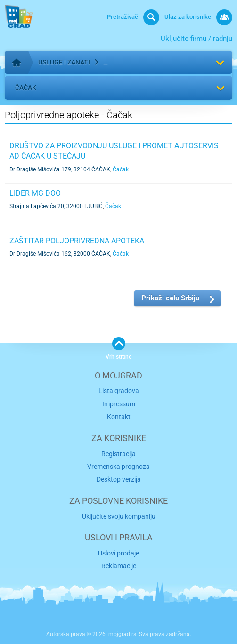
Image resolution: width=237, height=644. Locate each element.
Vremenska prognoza (118, 467)
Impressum (119, 404)
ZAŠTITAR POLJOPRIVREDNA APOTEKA (77, 241)
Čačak (26, 88)
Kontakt (119, 417)
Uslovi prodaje (118, 553)
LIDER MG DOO (35, 193)
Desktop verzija (119, 479)
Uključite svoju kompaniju (119, 516)
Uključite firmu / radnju (196, 39)
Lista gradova (119, 391)
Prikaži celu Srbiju (170, 298)
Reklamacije (119, 566)
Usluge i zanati (64, 62)
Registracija (118, 454)
